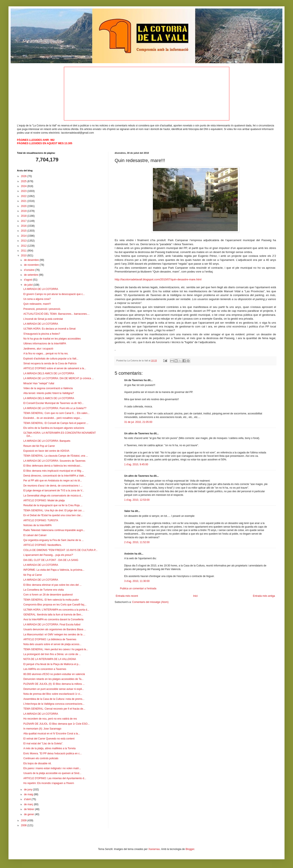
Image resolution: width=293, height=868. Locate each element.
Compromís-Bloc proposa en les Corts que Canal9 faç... (55, 605)
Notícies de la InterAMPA (37, 525)
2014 (24, 236)
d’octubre (30, 270)
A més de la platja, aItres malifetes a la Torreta (49, 748)
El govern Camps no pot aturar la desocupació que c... (54, 294)
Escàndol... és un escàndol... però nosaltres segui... (53, 418)
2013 (24, 241)
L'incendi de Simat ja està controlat (43, 319)
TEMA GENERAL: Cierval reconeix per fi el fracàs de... (54, 709)
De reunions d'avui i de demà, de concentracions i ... (53, 486)
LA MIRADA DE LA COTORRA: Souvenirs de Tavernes (54, 461)
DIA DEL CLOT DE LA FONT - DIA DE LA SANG (51, 560)
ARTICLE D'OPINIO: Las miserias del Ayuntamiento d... (55, 778)
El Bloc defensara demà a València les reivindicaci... (53, 466)
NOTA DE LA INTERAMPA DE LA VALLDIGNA (50, 659)
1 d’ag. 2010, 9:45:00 (136, 464)
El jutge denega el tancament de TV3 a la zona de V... (54, 491)
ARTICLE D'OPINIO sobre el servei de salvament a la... (55, 368)
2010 (24, 256)
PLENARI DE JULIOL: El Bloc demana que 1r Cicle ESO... (56, 724)
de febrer (29, 809)
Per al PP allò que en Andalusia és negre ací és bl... (53, 481)
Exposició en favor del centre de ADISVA (46, 451)
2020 (24, 206)
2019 (24, 211)
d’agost (28, 280)
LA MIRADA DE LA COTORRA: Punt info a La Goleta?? (55, 408)
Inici (195, 596)
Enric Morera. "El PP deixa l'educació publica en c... (53, 753)
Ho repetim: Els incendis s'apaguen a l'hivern (49, 783)
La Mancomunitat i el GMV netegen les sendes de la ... (54, 635)
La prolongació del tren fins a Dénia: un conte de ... (52, 654)
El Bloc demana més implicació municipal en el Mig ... (54, 471)
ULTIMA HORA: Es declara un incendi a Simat (49, 329)
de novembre (32, 265)
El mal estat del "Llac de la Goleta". (43, 744)
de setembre (31, 275)
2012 (24, 246)
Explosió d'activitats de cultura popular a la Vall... (51, 359)
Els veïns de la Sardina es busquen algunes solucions (54, 428)
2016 (24, 226)
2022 (24, 196)
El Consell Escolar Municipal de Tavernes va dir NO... (54, 403)
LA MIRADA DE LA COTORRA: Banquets (47, 441)
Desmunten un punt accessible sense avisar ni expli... (54, 689)
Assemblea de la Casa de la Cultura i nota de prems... (54, 699)
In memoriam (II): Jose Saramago (42, 729)
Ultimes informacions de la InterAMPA (45, 344)
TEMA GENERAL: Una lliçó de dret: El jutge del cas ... (54, 510)
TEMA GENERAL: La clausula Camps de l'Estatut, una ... (56, 456)
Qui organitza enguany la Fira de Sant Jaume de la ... (54, 540)
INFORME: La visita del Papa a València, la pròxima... (54, 570)
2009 (24, 820)
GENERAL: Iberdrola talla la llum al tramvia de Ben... (53, 615)
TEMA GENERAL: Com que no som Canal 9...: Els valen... (56, 413)
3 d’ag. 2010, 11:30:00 (137, 581)
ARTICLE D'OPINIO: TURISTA (41, 520)
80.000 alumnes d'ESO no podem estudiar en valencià (54, 674)
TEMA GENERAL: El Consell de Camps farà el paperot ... (56, 423)
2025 (24, 181)
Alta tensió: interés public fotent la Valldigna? (49, 393)
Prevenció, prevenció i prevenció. (42, 309)
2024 (24, 186)
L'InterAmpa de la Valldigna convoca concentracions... (54, 704)
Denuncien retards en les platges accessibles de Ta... (53, 679)
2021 (24, 201)
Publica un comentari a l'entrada (138, 588)
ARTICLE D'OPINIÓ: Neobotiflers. (43, 545)
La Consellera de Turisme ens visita (44, 590)
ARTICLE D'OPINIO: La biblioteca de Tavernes (50, 639)
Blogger (190, 849)
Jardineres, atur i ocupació (38, 349)
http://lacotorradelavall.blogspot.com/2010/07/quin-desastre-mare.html (158, 279)
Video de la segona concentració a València (48, 388)
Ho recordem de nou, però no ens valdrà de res (50, 719)
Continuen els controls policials (41, 758)
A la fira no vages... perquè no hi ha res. (46, 354)
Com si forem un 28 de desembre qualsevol (48, 595)
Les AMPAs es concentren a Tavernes (45, 669)
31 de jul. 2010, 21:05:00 (138, 422)
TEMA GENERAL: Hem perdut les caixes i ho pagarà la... (56, 649)
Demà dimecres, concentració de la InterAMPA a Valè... (55, 476)
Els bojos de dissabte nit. (37, 763)
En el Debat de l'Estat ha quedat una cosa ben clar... (53, 515)
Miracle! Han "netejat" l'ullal (39, 383)
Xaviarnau (154, 849)
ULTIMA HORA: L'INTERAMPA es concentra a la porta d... (56, 610)
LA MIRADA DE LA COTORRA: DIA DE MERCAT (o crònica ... (59, 378)
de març (29, 804)
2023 (24, 191)
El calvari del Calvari (35, 535)
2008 (24, 825)
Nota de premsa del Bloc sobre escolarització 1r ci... (53, 694)
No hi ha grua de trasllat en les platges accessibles (52, 339)
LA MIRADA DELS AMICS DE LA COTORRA (49, 373)
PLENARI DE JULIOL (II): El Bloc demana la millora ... (54, 684)
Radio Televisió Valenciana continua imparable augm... (54, 530)
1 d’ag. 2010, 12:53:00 (137, 500)
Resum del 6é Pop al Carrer (39, 446)
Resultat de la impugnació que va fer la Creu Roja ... (53, 505)
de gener (29, 814)
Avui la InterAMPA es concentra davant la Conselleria (53, 619)
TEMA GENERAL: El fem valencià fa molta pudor (51, 600)
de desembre (32, 260)
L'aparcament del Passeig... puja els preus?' (48, 555)
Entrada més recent (127, 596)
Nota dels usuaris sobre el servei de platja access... (52, 644)
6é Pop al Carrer (33, 575)
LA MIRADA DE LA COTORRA (41, 289)
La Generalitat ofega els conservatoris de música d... (53, 496)
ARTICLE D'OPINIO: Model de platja (44, 500)
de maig (29, 794)
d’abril (28, 799)
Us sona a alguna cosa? (37, 299)
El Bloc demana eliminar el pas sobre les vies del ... (52, 585)
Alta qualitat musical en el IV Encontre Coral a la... (52, 734)
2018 (24, 216)
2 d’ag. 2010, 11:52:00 (137, 542)
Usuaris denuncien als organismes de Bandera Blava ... (55, 629)
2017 (24, 221)
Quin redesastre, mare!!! (37, 304)
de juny (28, 790)
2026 (24, 176)
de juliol (29, 285)
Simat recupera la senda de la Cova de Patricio (50, 363)
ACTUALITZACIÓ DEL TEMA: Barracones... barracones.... (56, 314)
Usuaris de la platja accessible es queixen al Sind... (52, 773)
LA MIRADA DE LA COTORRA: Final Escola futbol (52, 625)
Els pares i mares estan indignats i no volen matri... (52, 768)
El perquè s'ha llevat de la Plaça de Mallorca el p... (52, 664)
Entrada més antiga (264, 596)
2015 (24, 231)
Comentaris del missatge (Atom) (150, 602)
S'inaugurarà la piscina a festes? (42, 334)
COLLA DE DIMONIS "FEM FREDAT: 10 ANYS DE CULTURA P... (60, 550)
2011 (24, 251)
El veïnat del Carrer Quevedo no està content (49, 739)
